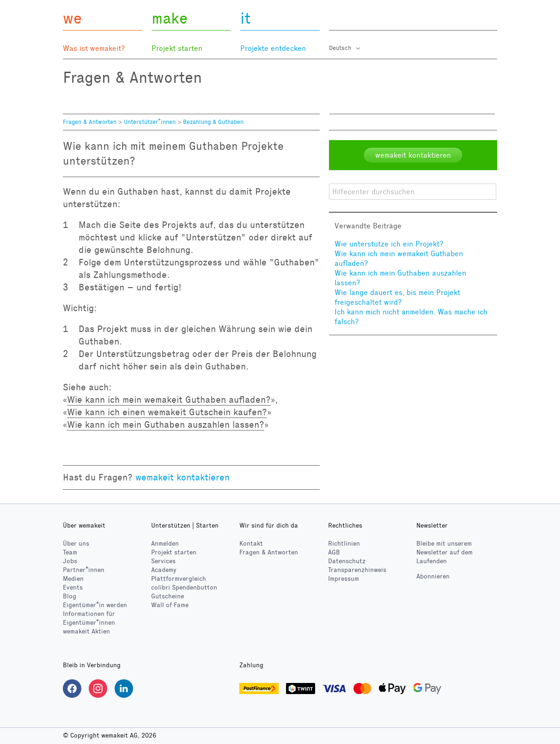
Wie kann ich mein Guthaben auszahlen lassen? (166, 424)
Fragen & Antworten (90, 122)
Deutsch (341, 48)
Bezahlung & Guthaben (213, 122)
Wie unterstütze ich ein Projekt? (389, 244)
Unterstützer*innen (150, 122)
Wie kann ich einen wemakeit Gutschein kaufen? (167, 412)
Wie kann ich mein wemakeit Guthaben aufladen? (169, 400)
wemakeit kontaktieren (183, 477)
